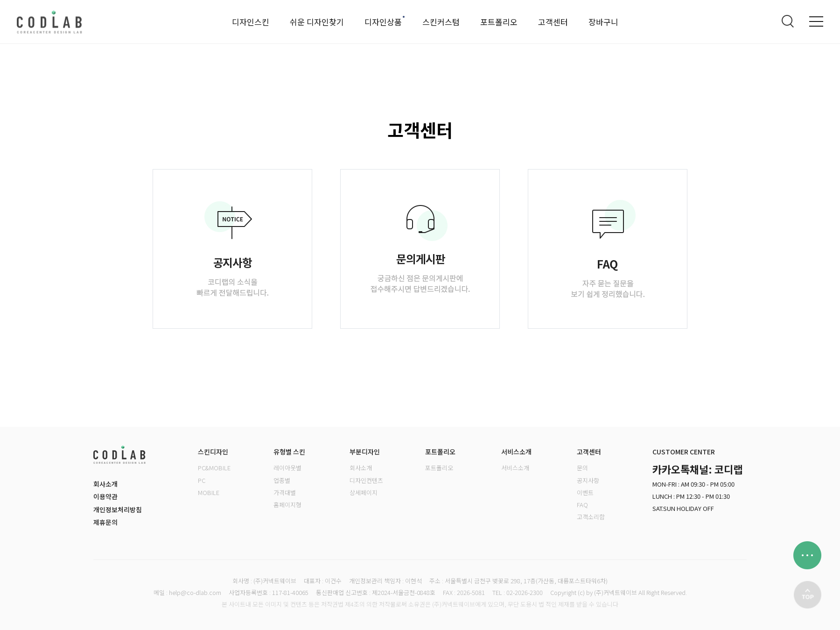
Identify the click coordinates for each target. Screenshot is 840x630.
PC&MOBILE (214, 468)
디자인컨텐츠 (366, 480)
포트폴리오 (499, 22)
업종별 (282, 480)
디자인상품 (383, 22)
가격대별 (285, 492)
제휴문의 (105, 522)
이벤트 (585, 492)
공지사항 (588, 480)
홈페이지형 (287, 505)
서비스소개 (515, 468)
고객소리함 (591, 517)
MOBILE (209, 492)
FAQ (582, 505)
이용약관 (105, 496)
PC (202, 480)
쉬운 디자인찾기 (317, 22)
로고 (49, 22)
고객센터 (553, 22)
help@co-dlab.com (195, 592)
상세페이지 (364, 492)
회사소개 (105, 484)
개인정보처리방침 (118, 510)
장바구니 (603, 22)
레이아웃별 (287, 468)
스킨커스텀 (441, 22)
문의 (582, 468)
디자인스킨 (251, 22)
